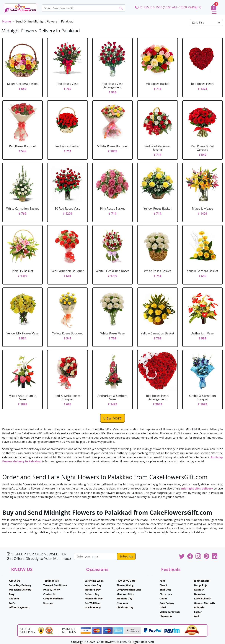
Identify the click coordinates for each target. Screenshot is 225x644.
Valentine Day (93, 585)
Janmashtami (202, 581)
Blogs (12, 594)
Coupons (14, 599)
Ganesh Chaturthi (205, 603)
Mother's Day (93, 590)
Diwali (163, 585)
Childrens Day (125, 607)
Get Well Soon (93, 603)
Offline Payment (19, 607)
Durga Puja (201, 585)
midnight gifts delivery (197, 488)
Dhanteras (166, 616)
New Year (122, 603)
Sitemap (48, 603)
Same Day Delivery (20, 585)
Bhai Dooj (165, 590)
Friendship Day (94, 599)
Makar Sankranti (170, 612)
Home (7, 21)
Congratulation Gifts (129, 590)
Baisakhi (199, 607)
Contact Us (50, 594)
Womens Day (124, 599)
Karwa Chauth (203, 599)
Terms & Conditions (55, 585)
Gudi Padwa (167, 603)
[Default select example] (206, 23)
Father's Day (92, 594)
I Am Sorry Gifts (126, 581)
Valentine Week (94, 581)
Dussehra (200, 594)
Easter (198, 612)
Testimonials (51, 581)
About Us (14, 581)
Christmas (166, 594)
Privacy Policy (52, 590)
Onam (163, 599)
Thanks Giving (125, 585)
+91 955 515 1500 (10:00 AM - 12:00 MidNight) (168, 7)
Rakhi (163, 581)
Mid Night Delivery (20, 590)
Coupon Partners (53, 599)
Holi (197, 616)
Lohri (163, 607)
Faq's (12, 603)
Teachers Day (93, 607)
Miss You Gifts (125, 594)
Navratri (199, 590)
